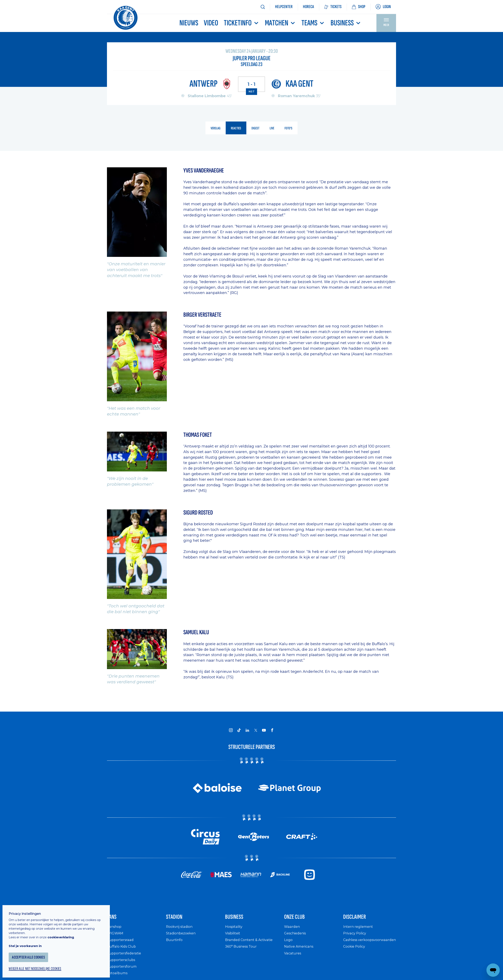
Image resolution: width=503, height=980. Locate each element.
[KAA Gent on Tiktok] (239, 730)
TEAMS (313, 23)
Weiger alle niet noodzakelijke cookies (42, 965)
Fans (114, 919)
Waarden (293, 930)
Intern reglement (359, 930)
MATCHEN (280, 23)
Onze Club (299, 919)
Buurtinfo (175, 944)
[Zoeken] (263, 7)
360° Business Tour (243, 950)
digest (256, 129)
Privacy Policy (356, 937)
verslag (214, 129)
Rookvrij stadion (181, 930)
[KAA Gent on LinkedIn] (247, 730)
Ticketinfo (242, 23)
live (273, 129)
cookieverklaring (64, 933)
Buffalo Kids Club (123, 950)
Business (346, 23)
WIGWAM (116, 937)
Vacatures (293, 957)
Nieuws (189, 23)
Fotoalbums (118, 977)
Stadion (178, 919)
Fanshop (115, 930)
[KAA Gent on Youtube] (264, 730)
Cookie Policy (356, 955)
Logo (289, 944)
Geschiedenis (297, 937)
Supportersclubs (122, 964)
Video (211, 23)
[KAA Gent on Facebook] (272, 730)
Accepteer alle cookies (34, 953)
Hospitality (235, 930)
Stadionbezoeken (182, 937)
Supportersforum (123, 970)
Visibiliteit (234, 937)
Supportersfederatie (125, 957)
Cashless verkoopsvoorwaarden (364, 946)
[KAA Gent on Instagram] (231, 730)
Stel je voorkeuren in (29, 941)
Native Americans (301, 950)
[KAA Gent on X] (256, 731)
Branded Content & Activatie (251, 944)
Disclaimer (359, 919)
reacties (236, 129)
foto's (290, 129)
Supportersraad (121, 944)
